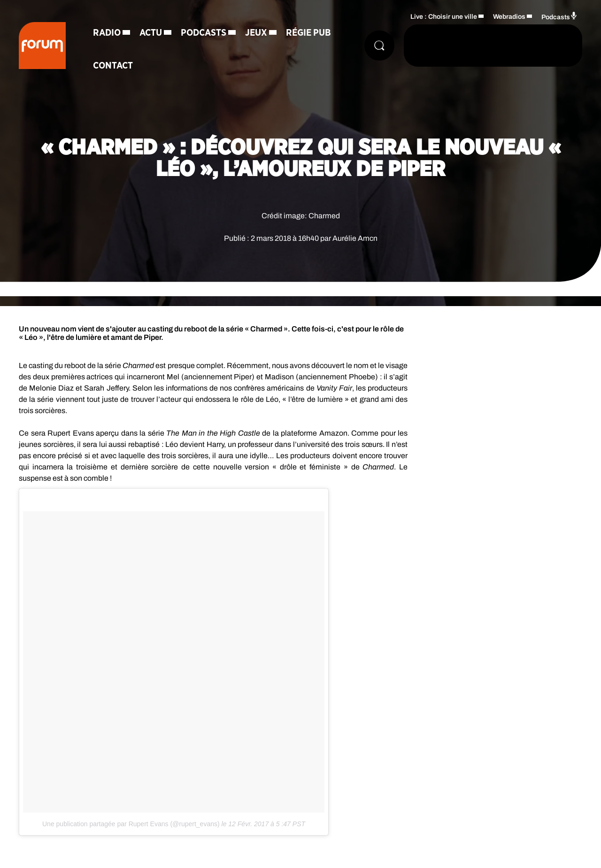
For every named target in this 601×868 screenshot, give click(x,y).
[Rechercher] (379, 46)
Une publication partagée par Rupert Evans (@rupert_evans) (131, 824)
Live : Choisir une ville (444, 17)
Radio (107, 33)
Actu (151, 33)
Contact (113, 66)
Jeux (256, 33)
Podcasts (204, 33)
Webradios (509, 17)
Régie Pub (308, 33)
